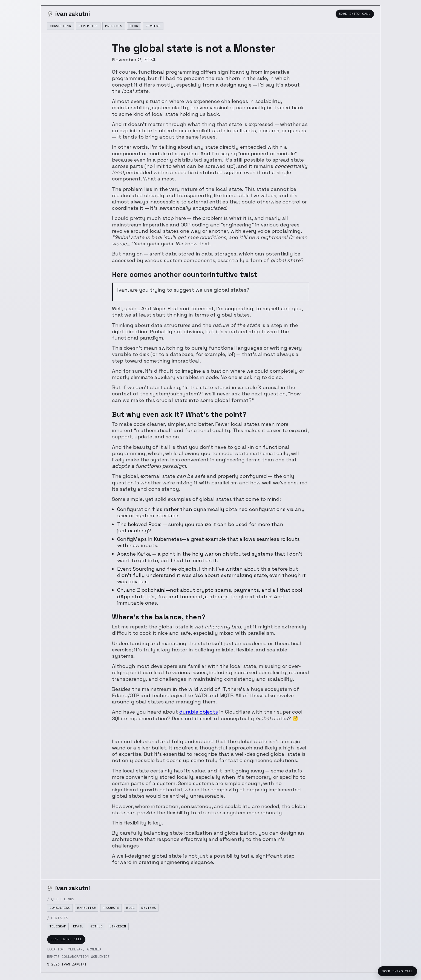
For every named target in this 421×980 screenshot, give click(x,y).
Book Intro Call (355, 14)
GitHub (97, 926)
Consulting (60, 26)
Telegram (58, 926)
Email (78, 926)
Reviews (153, 26)
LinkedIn (118, 926)
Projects (114, 26)
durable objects (199, 712)
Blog (134, 26)
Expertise (88, 26)
